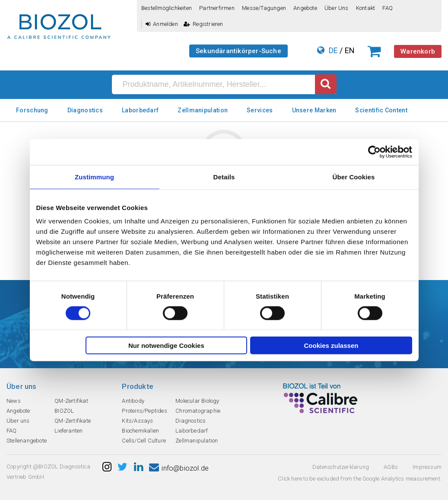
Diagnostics (85, 110)
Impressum (427, 467)
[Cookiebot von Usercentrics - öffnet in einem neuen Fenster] (374, 152)
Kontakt (365, 8)
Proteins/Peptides (144, 411)
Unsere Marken (314, 110)
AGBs (391, 467)
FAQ (388, 8)
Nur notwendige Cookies (166, 346)
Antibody (133, 401)
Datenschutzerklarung (341, 467)
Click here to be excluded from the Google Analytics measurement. (360, 479)
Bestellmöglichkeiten (167, 8)
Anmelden (162, 24)
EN (350, 50)
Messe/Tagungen (264, 8)
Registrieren (203, 24)
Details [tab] (224, 177)
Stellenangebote (27, 441)
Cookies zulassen (331, 346)
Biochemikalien (140, 431)
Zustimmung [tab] (94, 177)
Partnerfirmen (217, 8)
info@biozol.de (179, 468)
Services (260, 110)
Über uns (337, 8)
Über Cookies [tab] (354, 177)
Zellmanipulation (203, 110)
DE (333, 50)
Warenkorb (418, 51)
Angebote (305, 8)
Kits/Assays (137, 421)
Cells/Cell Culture (144, 441)
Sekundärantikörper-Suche (238, 51)
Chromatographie (198, 411)
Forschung (32, 110)
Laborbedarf (140, 110)
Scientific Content (381, 110)
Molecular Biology (197, 401)
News (14, 401)
